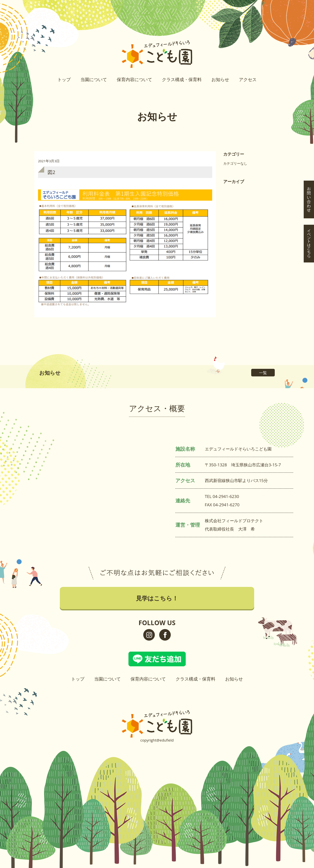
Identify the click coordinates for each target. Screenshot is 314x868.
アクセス (248, 79)
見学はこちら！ (309, 56)
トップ (64, 79)
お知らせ (220, 79)
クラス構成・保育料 (182, 79)
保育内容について (134, 79)
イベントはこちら (309, 100)
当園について (94, 79)
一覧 (263, 373)
